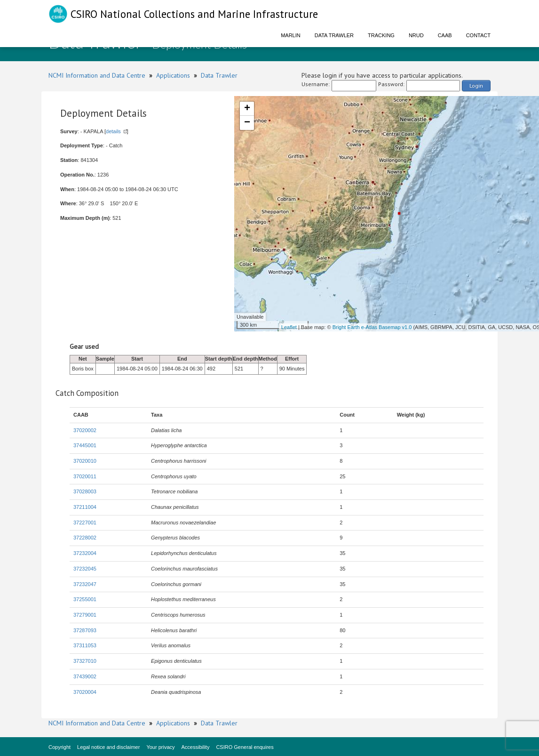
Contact (478, 35)
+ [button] (247, 109)
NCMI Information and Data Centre (97, 75)
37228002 (85, 538)
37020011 (85, 476)
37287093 (85, 630)
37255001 (85, 599)
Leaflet (289, 327)
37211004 (85, 507)
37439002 (85, 676)
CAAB (445, 35)
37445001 (85, 445)
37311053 (85, 645)
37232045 (85, 569)
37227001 (85, 523)
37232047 (85, 584)
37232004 (85, 553)
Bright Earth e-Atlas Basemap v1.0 (372, 327)
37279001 (85, 615)
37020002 (85, 430)
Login (476, 85)
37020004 (85, 692)
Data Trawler (334, 35)
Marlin (291, 35)
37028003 (85, 491)
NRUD (416, 35)
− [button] (247, 123)
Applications (173, 75)
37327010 (85, 661)
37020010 (85, 461)
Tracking (381, 35)
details (113, 131)
